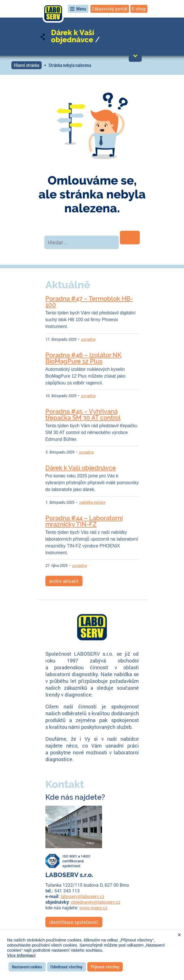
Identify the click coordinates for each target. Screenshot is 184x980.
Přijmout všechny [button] (105, 967)
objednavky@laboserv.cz (96, 902)
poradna (88, 339)
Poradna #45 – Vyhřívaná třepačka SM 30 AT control (83, 414)
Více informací (21, 955)
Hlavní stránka (27, 65)
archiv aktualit (64, 581)
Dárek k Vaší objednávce (73, 36)
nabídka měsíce (92, 502)
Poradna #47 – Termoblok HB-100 (89, 302)
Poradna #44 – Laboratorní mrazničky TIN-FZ (84, 521)
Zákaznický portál (110, 9)
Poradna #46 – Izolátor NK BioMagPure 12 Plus (83, 358)
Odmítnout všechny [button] (66, 967)
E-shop (139, 9)
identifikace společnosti (74, 922)
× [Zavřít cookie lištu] (179, 935)
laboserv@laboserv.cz (83, 896)
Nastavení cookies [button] (27, 967)
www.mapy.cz (93, 908)
